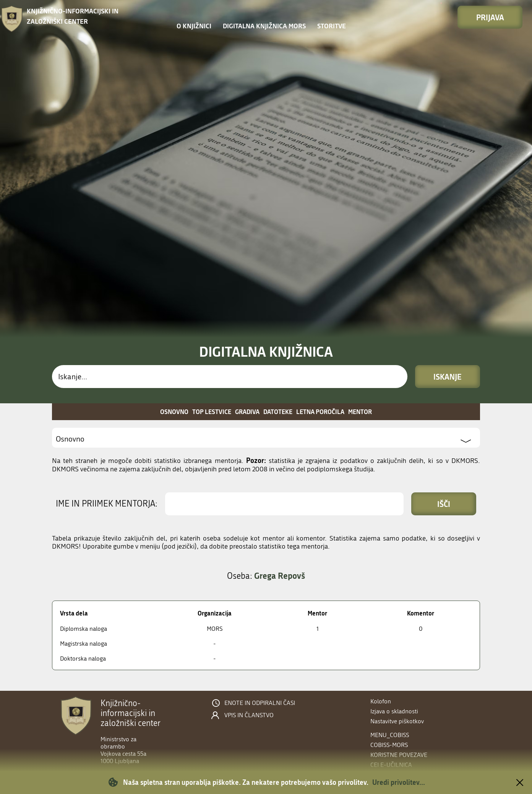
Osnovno (174, 412)
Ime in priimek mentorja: (107, 504)
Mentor (360, 412)
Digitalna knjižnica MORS (264, 26)
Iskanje (448, 377)
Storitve (332, 26)
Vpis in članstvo (249, 715)
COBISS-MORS (389, 745)
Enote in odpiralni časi (260, 703)
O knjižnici (194, 26)
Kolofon (381, 701)
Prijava (490, 17)
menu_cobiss (390, 735)
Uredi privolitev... (399, 782)
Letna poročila (320, 412)
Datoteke (278, 412)
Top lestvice (212, 412)
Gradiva (247, 412)
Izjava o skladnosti (394, 711)
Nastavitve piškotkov (397, 721)
